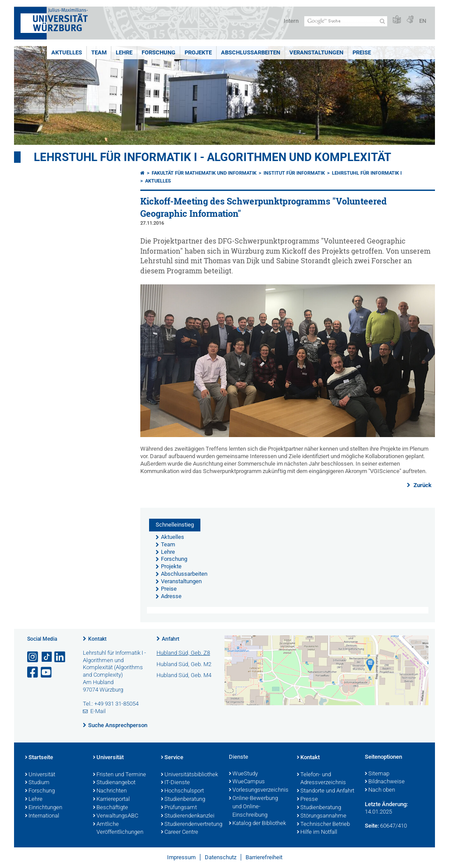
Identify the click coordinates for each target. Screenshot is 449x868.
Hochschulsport (182, 791)
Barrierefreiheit (264, 857)
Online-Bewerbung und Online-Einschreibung (253, 807)
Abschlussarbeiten (251, 52)
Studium (37, 783)
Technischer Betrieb (323, 825)
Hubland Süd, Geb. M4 (184, 675)
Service (172, 758)
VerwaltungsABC (116, 816)
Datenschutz (221, 857)
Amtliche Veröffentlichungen (118, 829)
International (42, 816)
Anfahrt (171, 639)
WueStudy (243, 774)
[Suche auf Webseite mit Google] (346, 21)
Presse (307, 800)
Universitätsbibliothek (189, 775)
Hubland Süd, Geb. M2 (184, 664)
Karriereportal (111, 800)
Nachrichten (110, 791)
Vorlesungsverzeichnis (258, 790)
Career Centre (180, 832)
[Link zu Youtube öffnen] (47, 673)
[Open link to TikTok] (47, 657)
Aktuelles (67, 52)
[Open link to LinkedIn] (61, 657)
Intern (291, 21)
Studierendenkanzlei (188, 816)
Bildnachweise (385, 782)
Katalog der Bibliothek (257, 824)
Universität (40, 775)
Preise (362, 52)
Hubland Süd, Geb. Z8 (183, 653)
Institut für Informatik (294, 173)
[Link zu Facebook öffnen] (33, 673)
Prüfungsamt (179, 808)
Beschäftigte (110, 808)
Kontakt (97, 639)
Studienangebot (114, 783)
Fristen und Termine (119, 775)
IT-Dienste (175, 783)
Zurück (422, 485)
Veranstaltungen (316, 52)
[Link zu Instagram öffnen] (33, 657)
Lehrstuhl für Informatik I (367, 173)
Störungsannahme (322, 816)
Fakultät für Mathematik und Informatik (204, 173)
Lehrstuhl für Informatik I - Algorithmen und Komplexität (212, 157)
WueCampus (247, 782)
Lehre (124, 52)
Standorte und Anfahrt (326, 791)
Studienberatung (183, 800)
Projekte (198, 52)
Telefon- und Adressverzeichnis (321, 779)
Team (99, 52)
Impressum (181, 857)
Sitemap (377, 774)
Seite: (372, 826)
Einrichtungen (44, 808)
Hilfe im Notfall (317, 832)
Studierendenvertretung (191, 825)
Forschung (159, 52)
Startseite (39, 758)
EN (423, 21)
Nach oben (380, 790)
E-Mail (98, 711)
